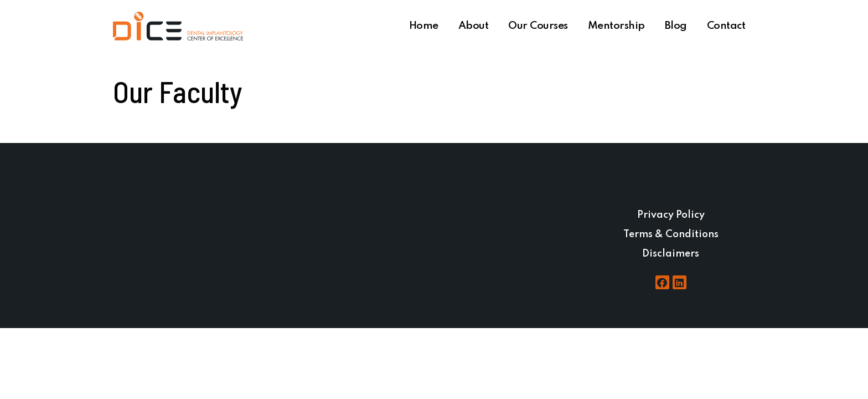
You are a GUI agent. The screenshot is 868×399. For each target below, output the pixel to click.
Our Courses (538, 26)
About (474, 26)
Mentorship (616, 26)
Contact (726, 26)
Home (424, 26)
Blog (676, 26)
